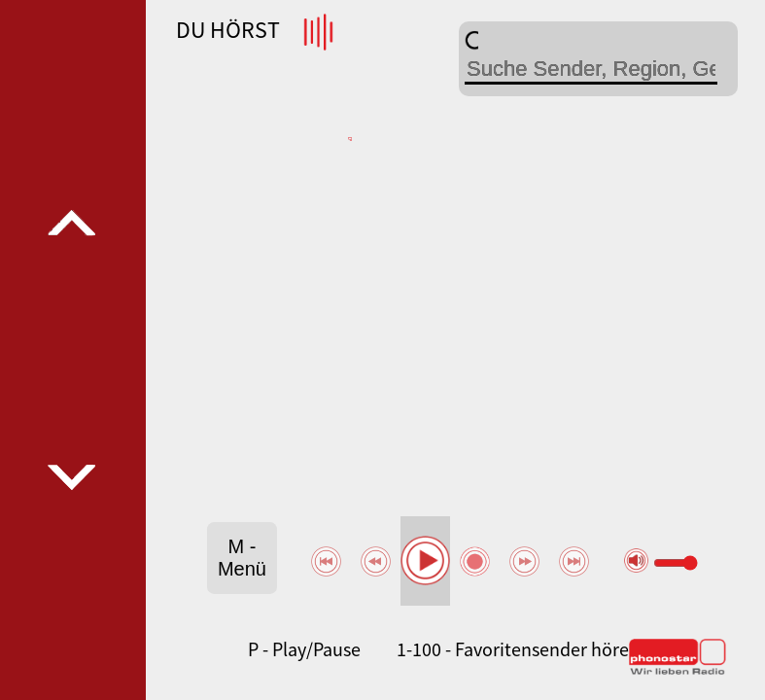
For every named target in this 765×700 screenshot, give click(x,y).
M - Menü (242, 558)
